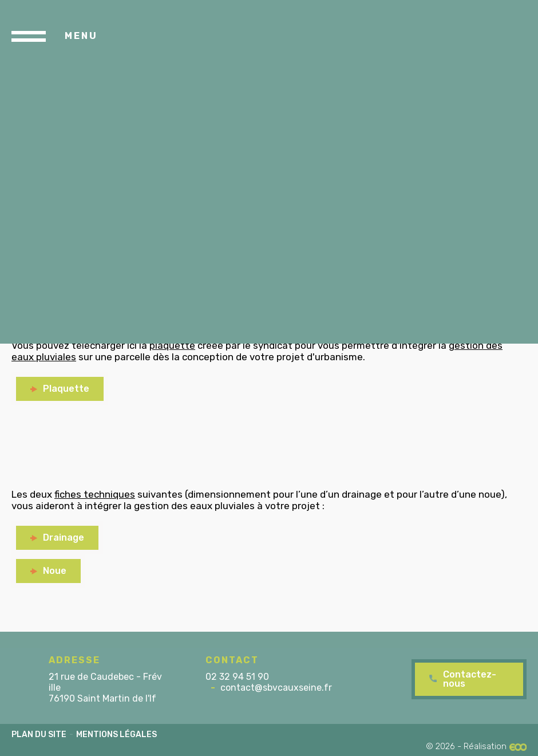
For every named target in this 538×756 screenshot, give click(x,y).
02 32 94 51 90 (237, 677)
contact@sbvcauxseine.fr (276, 688)
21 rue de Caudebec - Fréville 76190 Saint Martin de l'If (105, 688)
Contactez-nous (470, 679)
